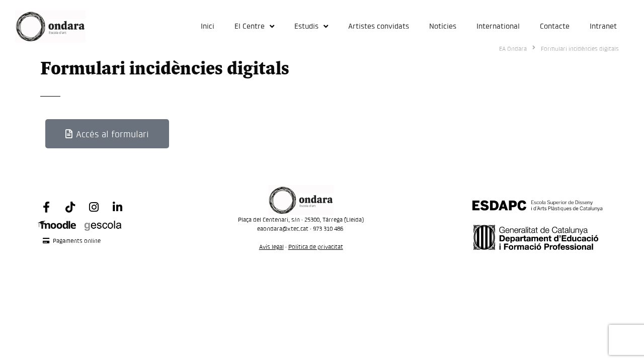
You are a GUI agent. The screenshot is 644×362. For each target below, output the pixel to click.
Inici (208, 26)
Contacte (555, 26)
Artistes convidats (379, 26)
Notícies (443, 26)
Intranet (603, 26)
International (498, 26)
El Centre (254, 26)
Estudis (311, 26)
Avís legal (271, 247)
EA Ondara (513, 49)
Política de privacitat (316, 247)
